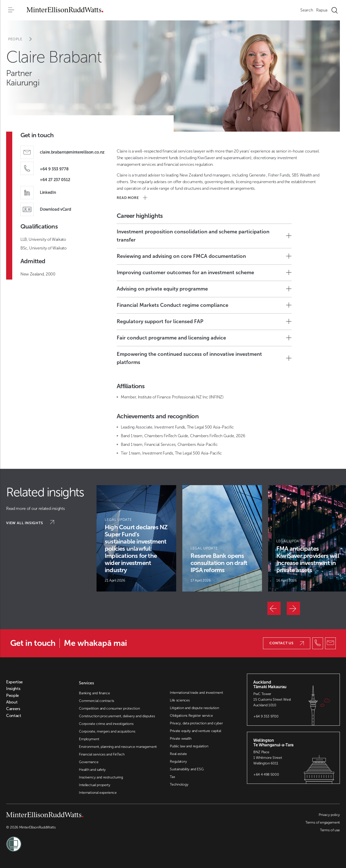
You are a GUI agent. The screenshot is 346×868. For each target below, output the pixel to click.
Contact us (287, 643)
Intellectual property (94, 785)
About (12, 702)
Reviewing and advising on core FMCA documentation (204, 256)
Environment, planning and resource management (118, 747)
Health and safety (92, 770)
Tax (172, 777)
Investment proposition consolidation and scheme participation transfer (204, 236)
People (23, 39)
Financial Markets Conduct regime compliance (204, 305)
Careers (13, 709)
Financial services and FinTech (102, 754)
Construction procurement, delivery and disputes (117, 716)
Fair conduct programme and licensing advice (204, 338)
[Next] (293, 608)
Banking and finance (94, 693)
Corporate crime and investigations (106, 724)
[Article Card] (136, 538)
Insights (13, 689)
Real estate (178, 754)
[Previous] (274, 608)
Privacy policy (329, 815)
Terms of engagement (323, 822)
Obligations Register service (191, 716)
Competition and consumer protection (109, 708)
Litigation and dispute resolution (194, 708)
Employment (89, 739)
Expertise (14, 682)
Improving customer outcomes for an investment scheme (204, 272)
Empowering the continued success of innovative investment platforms (204, 358)
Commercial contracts (97, 701)
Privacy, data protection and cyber (196, 723)
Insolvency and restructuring (101, 777)
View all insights (30, 523)
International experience (98, 793)
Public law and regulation (189, 746)
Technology (179, 784)
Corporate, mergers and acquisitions (107, 731)
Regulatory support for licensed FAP (204, 321)
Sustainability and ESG (187, 769)
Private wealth (181, 739)
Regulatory (178, 762)
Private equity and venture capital (195, 731)
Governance (89, 762)
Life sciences (180, 700)
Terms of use (330, 830)
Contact (14, 716)
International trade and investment (196, 693)
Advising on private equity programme (204, 289)
